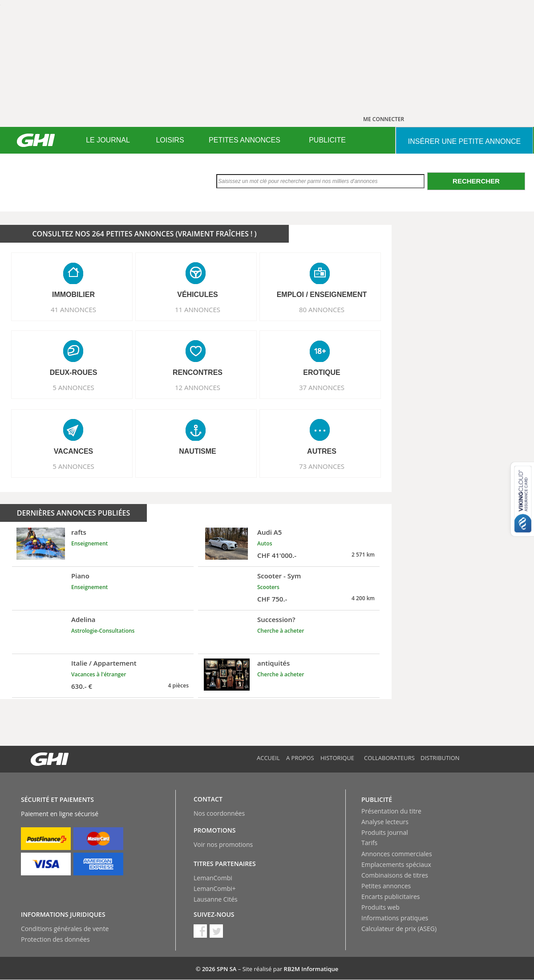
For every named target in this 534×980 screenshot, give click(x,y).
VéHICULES (198, 295)
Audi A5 (269, 532)
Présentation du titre (391, 811)
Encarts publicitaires (390, 897)
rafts (79, 532)
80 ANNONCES (322, 309)
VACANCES (74, 451)
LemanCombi (213, 878)
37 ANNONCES (322, 387)
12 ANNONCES (198, 387)
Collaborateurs (389, 758)
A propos (300, 758)
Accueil (268, 758)
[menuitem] (108, 140)
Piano (80, 576)
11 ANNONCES (198, 309)
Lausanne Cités (216, 899)
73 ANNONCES (322, 466)
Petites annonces (386, 886)
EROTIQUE (322, 372)
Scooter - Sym (279, 576)
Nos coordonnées (219, 813)
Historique (337, 758)
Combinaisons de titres (395, 875)
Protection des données (55, 939)
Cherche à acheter (281, 631)
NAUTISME (198, 451)
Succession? (276, 619)
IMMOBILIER (73, 295)
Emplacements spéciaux (396, 864)
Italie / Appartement (104, 663)
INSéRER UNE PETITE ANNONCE (464, 141)
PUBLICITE (327, 140)
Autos (265, 543)
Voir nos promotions (223, 844)
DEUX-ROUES (74, 372)
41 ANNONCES (73, 309)
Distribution (440, 758)
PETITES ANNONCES (245, 140)
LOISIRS (170, 140)
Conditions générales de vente (65, 929)
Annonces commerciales (397, 854)
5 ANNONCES (73, 387)
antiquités (273, 663)
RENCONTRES (198, 372)
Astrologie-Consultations (103, 631)
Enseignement (89, 543)
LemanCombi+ (215, 889)
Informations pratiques (395, 918)
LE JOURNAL (108, 140)
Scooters (268, 587)
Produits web (380, 907)
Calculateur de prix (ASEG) (399, 929)
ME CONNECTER (384, 119)
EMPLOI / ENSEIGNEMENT (322, 295)
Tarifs (369, 843)
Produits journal (385, 832)
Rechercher (476, 181)
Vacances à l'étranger (99, 674)
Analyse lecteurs (385, 822)
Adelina (83, 619)
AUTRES (322, 451)
